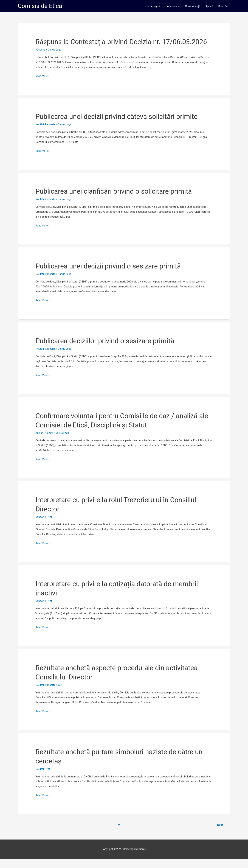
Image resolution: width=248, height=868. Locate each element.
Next (221, 834)
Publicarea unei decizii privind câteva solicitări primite (120, 126)
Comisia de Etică (41, 6)
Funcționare (173, 6)
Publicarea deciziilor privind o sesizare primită (107, 350)
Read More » (43, 85)
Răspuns (41, 59)
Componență (193, 6)
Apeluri (40, 442)
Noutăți (40, 134)
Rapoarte (51, 134)
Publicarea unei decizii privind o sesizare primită (111, 276)
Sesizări (223, 6)
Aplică (209, 6)
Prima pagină (153, 6)
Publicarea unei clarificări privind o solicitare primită (117, 201)
